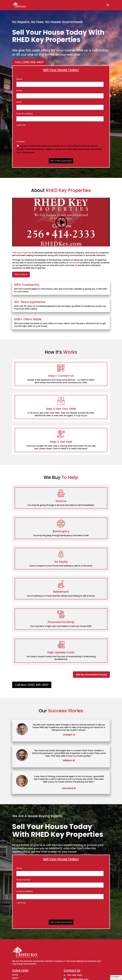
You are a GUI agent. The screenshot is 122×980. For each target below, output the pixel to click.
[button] (116, 978)
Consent (22, 142)
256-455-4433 (75, 975)
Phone (20, 91)
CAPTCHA (21, 125)
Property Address (26, 114)
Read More (21, 274)
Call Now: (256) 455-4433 (32, 685)
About (15, 978)
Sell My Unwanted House (91, 675)
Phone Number (24, 880)
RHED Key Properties (22, 253)
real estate (74, 263)
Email (20, 102)
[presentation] (36, 133)
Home (15, 975)
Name (20, 79)
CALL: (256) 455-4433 (29, 62)
